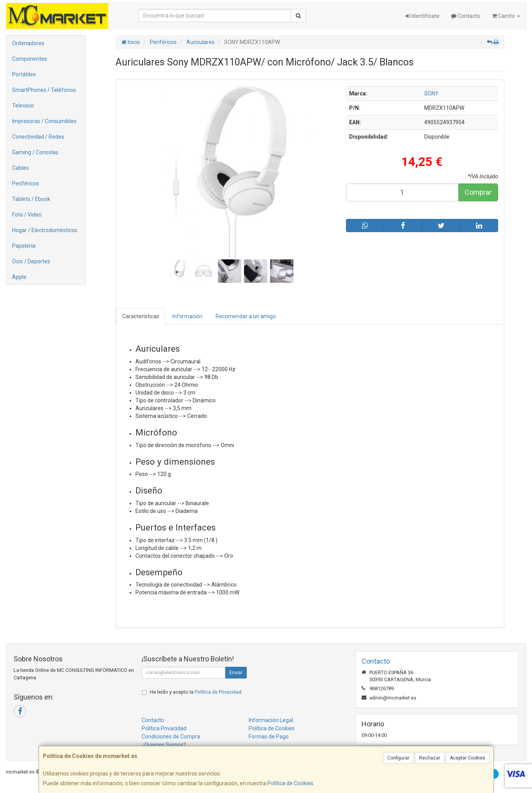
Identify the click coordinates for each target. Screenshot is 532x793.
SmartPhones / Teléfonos (44, 90)
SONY (431, 93)
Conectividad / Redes (38, 137)
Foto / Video (27, 215)
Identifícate (422, 16)
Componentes (30, 59)
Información (187, 316)
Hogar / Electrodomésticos (45, 230)
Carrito (506, 16)
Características (141, 316)
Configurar (398, 758)
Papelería (24, 246)
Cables (20, 168)
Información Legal (271, 720)
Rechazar (430, 758)
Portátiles (24, 74)
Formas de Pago (269, 737)
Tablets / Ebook (31, 199)
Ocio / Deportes (31, 261)
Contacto (466, 16)
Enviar (236, 673)
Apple (19, 277)
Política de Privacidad (218, 692)
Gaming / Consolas (35, 152)
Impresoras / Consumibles (44, 121)
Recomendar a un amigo (246, 316)
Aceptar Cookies (468, 758)
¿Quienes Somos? (164, 745)
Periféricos (25, 183)
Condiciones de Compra (171, 737)
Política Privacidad (164, 728)
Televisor (23, 106)
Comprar (478, 192)
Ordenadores (28, 43)
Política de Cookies (290, 783)
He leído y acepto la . (196, 692)
